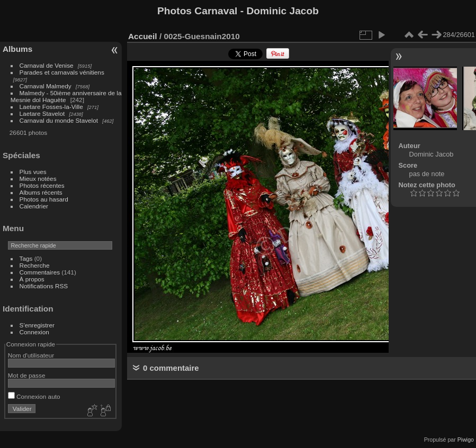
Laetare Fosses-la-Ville (51, 107)
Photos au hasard (44, 199)
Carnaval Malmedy (46, 86)
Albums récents (41, 192)
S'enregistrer (37, 325)
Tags (26, 258)
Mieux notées (38, 179)
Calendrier (34, 206)
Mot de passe (27, 375)
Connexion (34, 332)
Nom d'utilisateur (31, 355)
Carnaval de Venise (47, 65)
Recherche (35, 265)
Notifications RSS (44, 286)
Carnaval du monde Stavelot (59, 120)
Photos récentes (42, 185)
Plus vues (33, 172)
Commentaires (40, 272)
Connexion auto (34, 396)
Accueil (143, 36)
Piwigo (466, 440)
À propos (32, 279)
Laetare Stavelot (42, 113)
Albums (17, 49)
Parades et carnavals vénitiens (62, 72)
